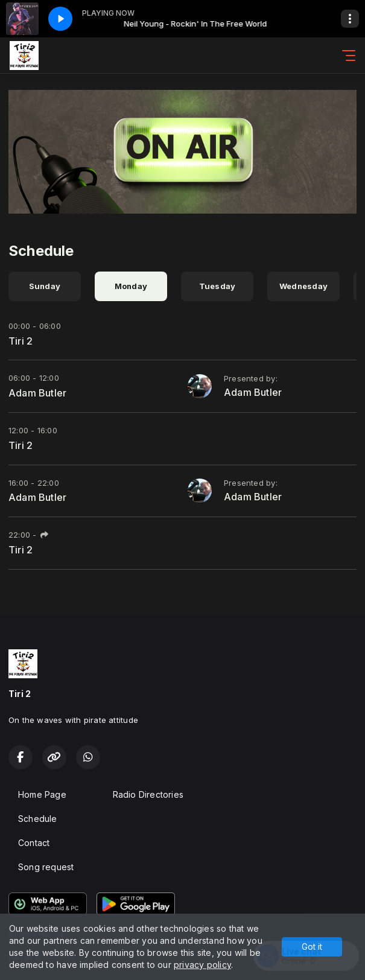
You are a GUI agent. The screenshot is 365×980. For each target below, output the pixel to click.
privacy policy (202, 965)
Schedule (38, 819)
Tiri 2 (21, 341)
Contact (34, 843)
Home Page (42, 794)
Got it (312, 947)
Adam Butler (37, 393)
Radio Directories (148, 794)
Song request (46, 867)
